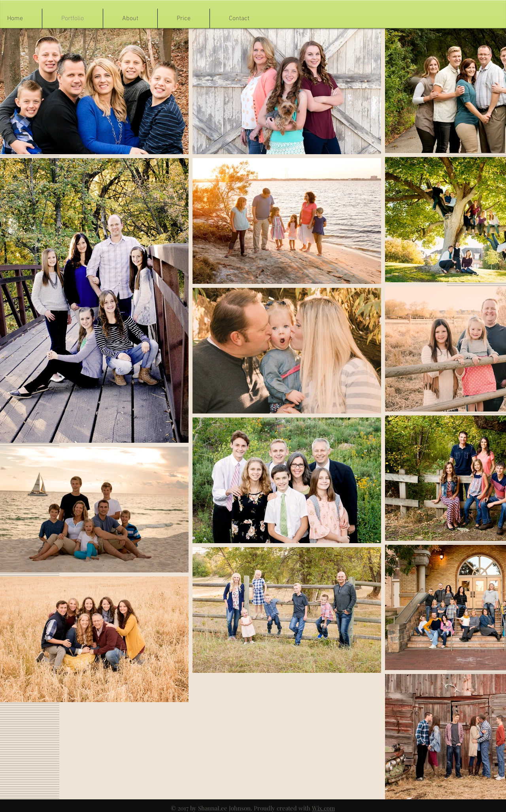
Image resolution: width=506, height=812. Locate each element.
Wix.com (323, 808)
